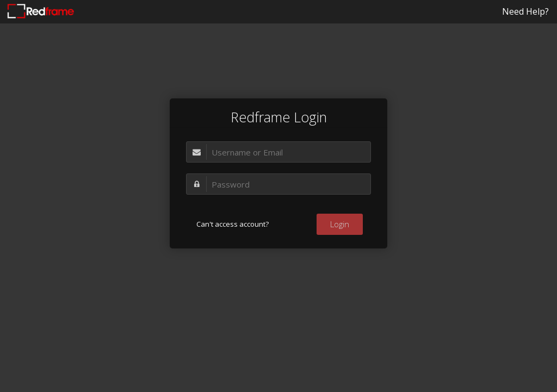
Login (340, 224)
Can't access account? (233, 224)
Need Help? (525, 11)
